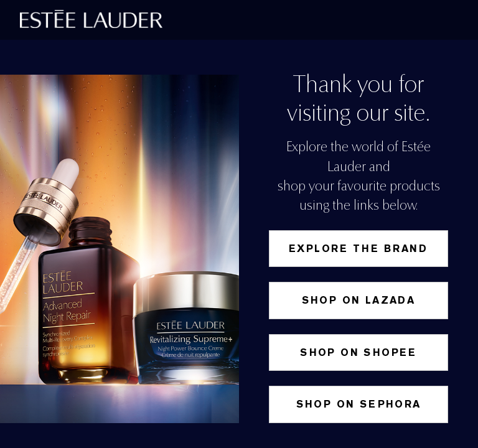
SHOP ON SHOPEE (358, 352)
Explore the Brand (358, 249)
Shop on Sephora (359, 404)
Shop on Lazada (359, 300)
